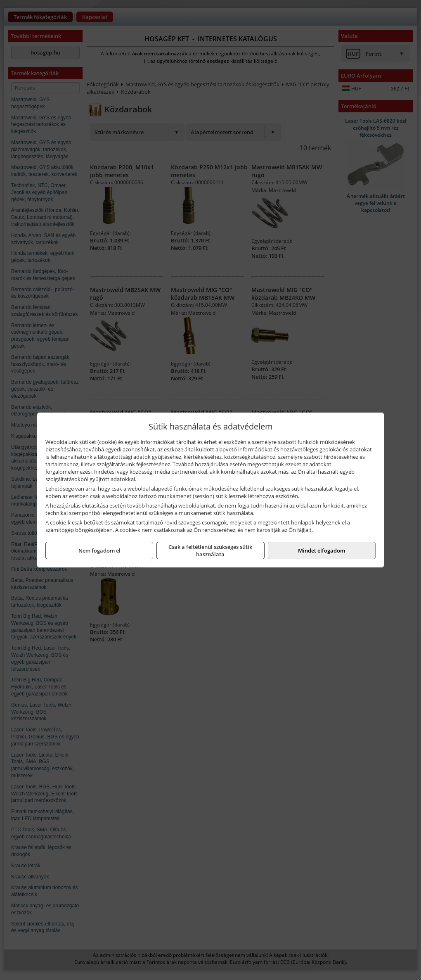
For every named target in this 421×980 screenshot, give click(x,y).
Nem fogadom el (99, 551)
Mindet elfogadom (322, 551)
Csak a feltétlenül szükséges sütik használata (210, 551)
